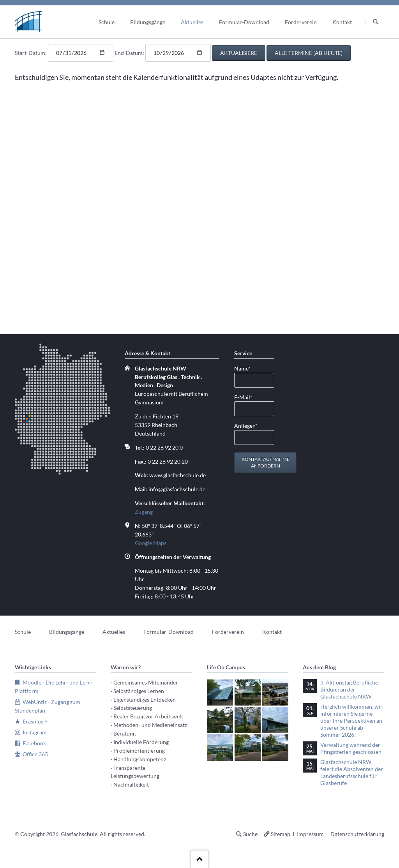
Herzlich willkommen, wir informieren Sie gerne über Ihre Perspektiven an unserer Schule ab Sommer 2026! (351, 721)
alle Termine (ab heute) (309, 53)
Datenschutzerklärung (357, 834)
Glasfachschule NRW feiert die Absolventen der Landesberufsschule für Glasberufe (352, 772)
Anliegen (247, 425)
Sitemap (281, 834)
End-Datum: (129, 53)
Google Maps (151, 543)
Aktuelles (114, 632)
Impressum (310, 834)
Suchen (376, 22)
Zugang (144, 512)
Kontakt (272, 632)
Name (247, 368)
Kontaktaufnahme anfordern (266, 463)
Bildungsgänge (67, 632)
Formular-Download (169, 632)
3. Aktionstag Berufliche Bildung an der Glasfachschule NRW (349, 689)
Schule (23, 632)
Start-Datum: (31, 53)
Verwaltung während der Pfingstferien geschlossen (351, 748)
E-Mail (247, 397)
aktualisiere (239, 53)
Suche (250, 834)
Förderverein (228, 632)
